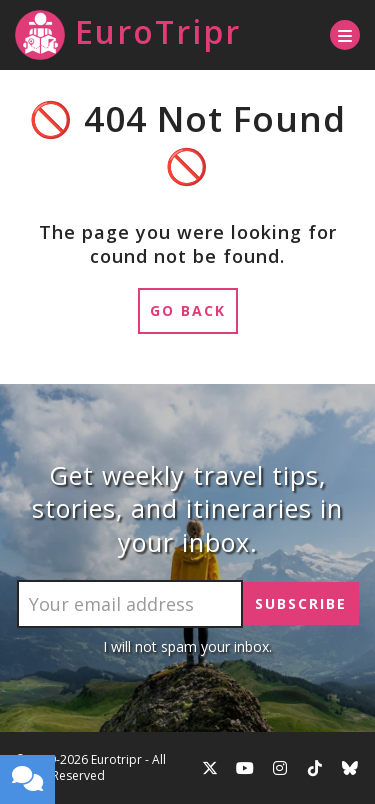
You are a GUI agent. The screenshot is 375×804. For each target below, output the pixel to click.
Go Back (188, 310)
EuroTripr (128, 35)
